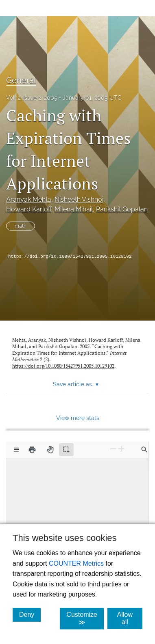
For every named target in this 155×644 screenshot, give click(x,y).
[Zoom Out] (113, 449)
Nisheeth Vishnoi (79, 199)
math (21, 226)
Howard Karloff (29, 209)
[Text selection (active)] (66, 450)
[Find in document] (144, 450)
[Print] (32, 450)
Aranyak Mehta (29, 199)
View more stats (78, 418)
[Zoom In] (121, 449)
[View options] (16, 450)
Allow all (130, 618)
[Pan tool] (50, 450)
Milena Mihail (74, 209)
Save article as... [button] (76, 384)
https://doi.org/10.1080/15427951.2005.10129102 (70, 256)
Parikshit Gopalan (122, 209)
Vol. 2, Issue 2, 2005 (32, 98)
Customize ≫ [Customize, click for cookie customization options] (85, 618)
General (21, 80)
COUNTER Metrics (76, 563)
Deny (30, 614)
